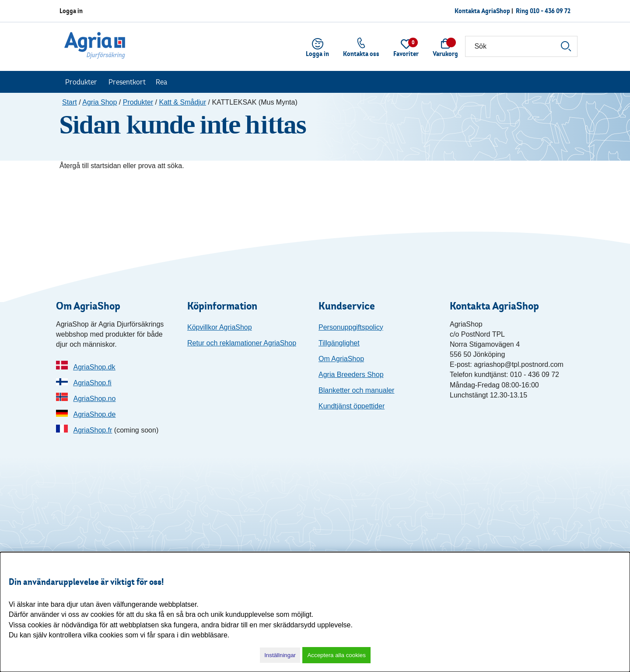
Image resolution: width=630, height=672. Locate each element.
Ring (543, 11)
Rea (161, 82)
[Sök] (521, 46)
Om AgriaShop (341, 359)
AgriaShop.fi (92, 383)
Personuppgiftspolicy (351, 327)
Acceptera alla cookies (336, 655)
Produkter (81, 82)
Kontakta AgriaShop (482, 11)
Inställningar (280, 655)
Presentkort (127, 82)
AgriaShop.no (94, 399)
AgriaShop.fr (93, 430)
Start (70, 102)
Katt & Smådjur (182, 102)
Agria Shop (100, 102)
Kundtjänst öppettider (352, 406)
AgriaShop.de (94, 414)
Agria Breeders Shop (351, 375)
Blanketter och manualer (356, 390)
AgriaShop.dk (94, 367)
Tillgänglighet (339, 343)
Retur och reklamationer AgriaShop (242, 343)
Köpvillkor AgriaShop (220, 327)
